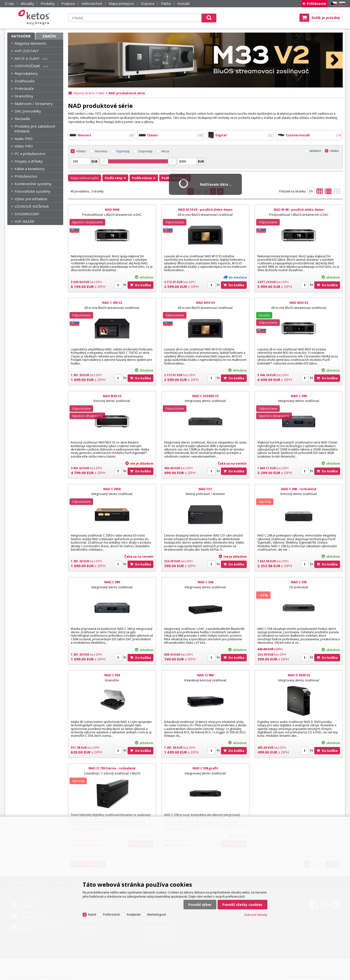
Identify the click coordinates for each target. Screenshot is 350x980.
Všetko (81, 151)
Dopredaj (145, 151)
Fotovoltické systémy (33, 191)
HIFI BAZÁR (24, 221)
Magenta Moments (31, 43)
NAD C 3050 (112, 489)
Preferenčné (111, 915)
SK (341, 4)
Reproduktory (26, 73)
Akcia (165, 151)
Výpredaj (123, 151)
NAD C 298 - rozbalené (299, 489)
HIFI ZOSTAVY (27, 51)
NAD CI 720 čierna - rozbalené (112, 768)
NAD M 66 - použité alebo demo (299, 209)
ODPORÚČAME (27, 66)
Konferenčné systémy (33, 184)
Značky (49, 36)
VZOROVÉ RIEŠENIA (32, 206)
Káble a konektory (30, 169)
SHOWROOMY (27, 214)
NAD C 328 (205, 582)
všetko (334, 151)
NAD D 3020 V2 (299, 675)
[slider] (104, 161)
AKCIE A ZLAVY (27, 58)
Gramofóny (24, 96)
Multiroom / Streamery (34, 104)
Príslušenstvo (26, 176)
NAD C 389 (112, 582)
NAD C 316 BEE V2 (205, 396)
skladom (315, 151)
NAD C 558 (112, 675)
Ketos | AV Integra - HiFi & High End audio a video (35, 17)
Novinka (101, 151)
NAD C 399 (299, 396)
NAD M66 (112, 209)
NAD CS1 (205, 489)
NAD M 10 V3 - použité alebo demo (205, 209)
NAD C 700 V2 (112, 303)
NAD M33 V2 (299, 303)
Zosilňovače (25, 81)
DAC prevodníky (28, 111)
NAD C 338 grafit (205, 768)
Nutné (92, 915)
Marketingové (157, 915)
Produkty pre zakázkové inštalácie (35, 129)
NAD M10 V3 (205, 303)
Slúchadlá (22, 119)
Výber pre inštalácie (31, 199)
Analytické (134, 915)
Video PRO (24, 146)
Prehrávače (24, 88)
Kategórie (21, 36)
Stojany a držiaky (29, 161)
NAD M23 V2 (112, 396)
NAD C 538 (299, 582)
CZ (333, 4)
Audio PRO (24, 139)
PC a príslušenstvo (30, 154)
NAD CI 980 (205, 675)
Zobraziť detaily (256, 915)
